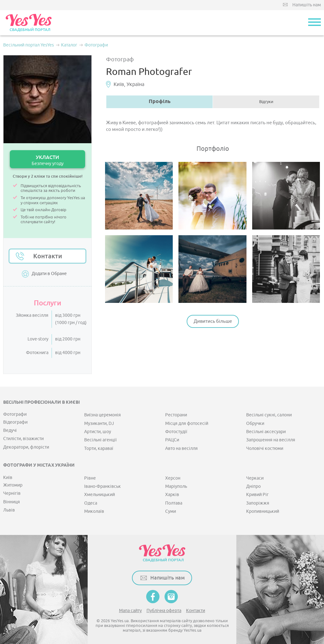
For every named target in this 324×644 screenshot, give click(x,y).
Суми (171, 511)
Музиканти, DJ (99, 423)
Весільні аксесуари (266, 432)
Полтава (174, 503)
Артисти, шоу (98, 432)
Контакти (48, 256)
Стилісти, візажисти (23, 439)
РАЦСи (172, 440)
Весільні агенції (100, 440)
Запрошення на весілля (271, 440)
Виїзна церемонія (103, 415)
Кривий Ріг (257, 495)
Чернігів (12, 493)
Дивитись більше (213, 321)
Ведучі (10, 430)
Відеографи (15, 422)
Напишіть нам (307, 5)
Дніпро (253, 486)
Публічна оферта (164, 611)
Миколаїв (94, 511)
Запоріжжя (258, 503)
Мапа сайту (130, 611)
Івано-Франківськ (103, 486)
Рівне (90, 478)
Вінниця (12, 502)
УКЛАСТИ (47, 160)
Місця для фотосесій (187, 423)
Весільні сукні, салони (269, 415)
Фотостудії (176, 432)
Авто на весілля (181, 448)
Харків (172, 495)
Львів (9, 510)
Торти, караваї (99, 448)
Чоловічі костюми (265, 448)
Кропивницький (263, 511)
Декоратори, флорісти (26, 447)
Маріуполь (176, 486)
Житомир (13, 485)
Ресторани (176, 415)
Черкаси (255, 478)
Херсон (173, 478)
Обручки (255, 423)
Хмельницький (100, 495)
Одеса (91, 503)
